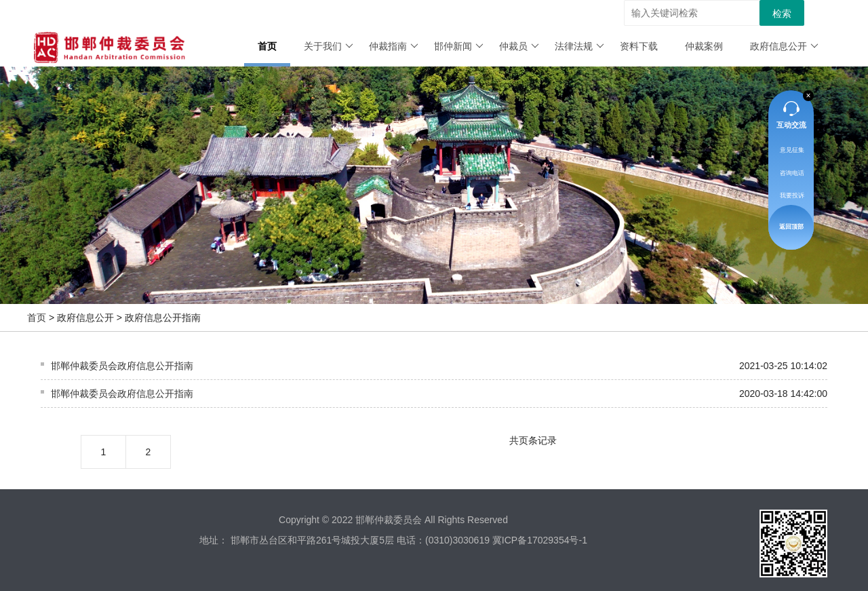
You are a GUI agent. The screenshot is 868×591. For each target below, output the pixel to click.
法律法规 (579, 46)
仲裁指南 (394, 46)
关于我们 (329, 46)
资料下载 (639, 46)
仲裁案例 (704, 46)
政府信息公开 (784, 46)
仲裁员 (519, 46)
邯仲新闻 (459, 46)
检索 (782, 14)
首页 (267, 46)
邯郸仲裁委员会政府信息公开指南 (122, 366)
